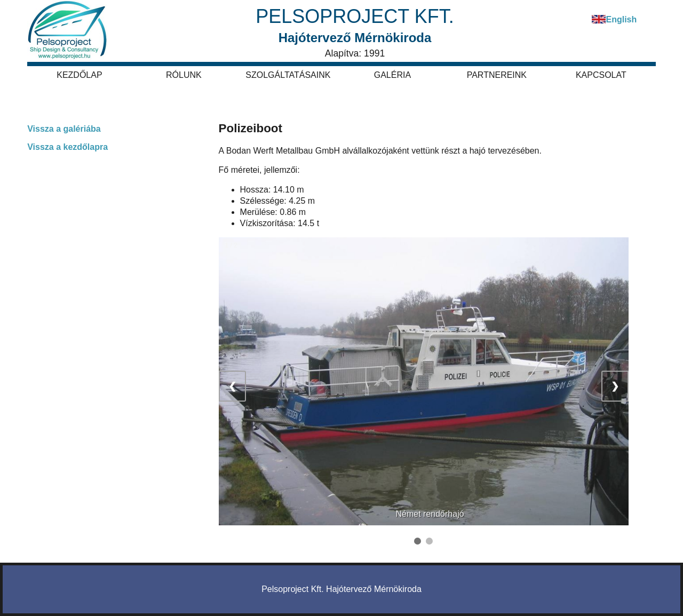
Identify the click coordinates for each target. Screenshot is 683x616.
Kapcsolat (601, 75)
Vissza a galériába (64, 129)
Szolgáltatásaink (288, 75)
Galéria (392, 75)
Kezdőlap (79, 75)
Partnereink (497, 75)
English (621, 19)
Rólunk (184, 75)
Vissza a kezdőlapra (67, 147)
